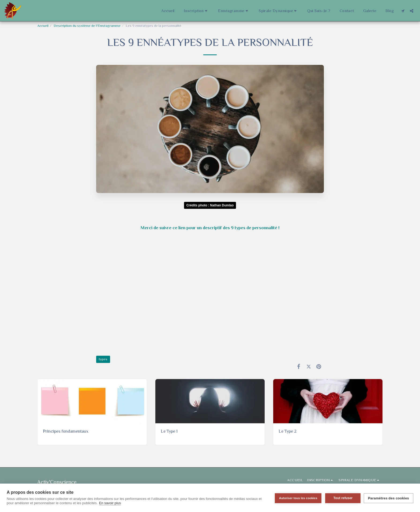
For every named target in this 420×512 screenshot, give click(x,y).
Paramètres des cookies (389, 498)
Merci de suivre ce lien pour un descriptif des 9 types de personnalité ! (210, 228)
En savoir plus (110, 503)
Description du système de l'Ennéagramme (87, 26)
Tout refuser (342, 498)
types (103, 359)
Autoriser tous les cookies (297, 498)
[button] (196, 11)
